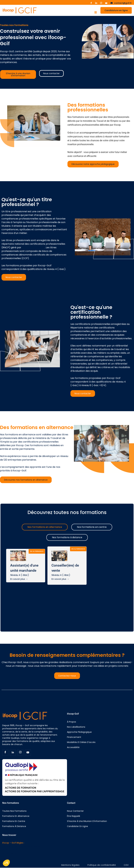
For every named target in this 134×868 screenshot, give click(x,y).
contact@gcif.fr (11, 853)
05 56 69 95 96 (10, 850)
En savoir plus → (19, 579)
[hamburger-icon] (96, 13)
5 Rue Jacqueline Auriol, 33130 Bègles (21, 846)
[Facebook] (5, 753)
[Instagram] (101, 3)
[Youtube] (106, 3)
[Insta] (20, 753)
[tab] (45, 527)
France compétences (33, 248)
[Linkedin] (13, 753)
